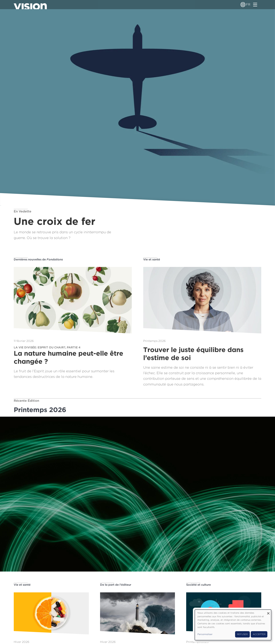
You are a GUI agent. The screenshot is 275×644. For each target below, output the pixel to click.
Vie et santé (152, 259)
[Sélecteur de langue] (243, 5)
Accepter (259, 634)
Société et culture (199, 585)
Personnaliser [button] (205, 634)
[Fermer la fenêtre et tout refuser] (268, 612)
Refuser (242, 634)
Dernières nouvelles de (38, 259)
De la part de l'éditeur (116, 585)
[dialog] (233, 625)
